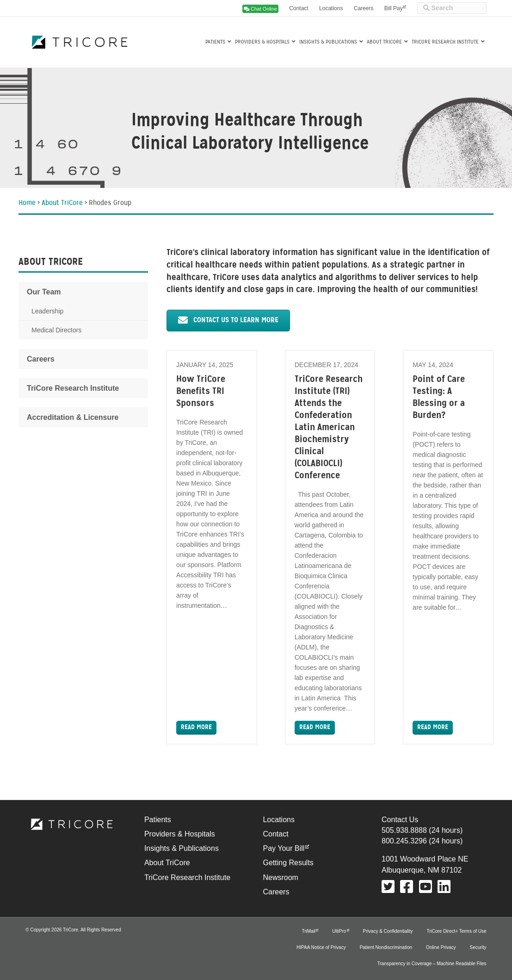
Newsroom (280, 877)
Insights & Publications (328, 42)
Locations (331, 8)
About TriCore (384, 42)
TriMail (308, 931)
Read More (196, 727)
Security (478, 947)
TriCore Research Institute (445, 42)
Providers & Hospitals (262, 42)
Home (27, 203)
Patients (215, 42)
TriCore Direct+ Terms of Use (456, 931)
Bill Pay (394, 8)
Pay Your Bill (284, 848)
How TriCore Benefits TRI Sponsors (201, 392)
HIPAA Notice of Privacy (321, 947)
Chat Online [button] (260, 9)
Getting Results (288, 863)
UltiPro (339, 931)
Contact (299, 8)
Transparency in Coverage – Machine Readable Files (432, 964)
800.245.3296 (404, 841)
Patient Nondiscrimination (386, 947)
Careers (364, 8)
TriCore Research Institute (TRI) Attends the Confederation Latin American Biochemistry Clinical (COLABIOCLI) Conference (329, 428)
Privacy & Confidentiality (388, 931)
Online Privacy (441, 947)
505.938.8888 (404, 830)
